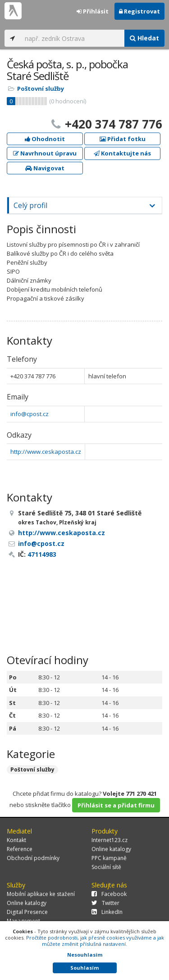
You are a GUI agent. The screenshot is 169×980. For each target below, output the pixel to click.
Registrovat (139, 11)
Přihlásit (93, 11)
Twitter (105, 903)
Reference (20, 849)
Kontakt (16, 840)
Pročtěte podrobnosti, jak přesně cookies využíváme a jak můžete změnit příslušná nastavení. (95, 941)
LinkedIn (107, 912)
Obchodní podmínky (33, 858)
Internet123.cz (110, 840)
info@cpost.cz (30, 414)
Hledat (144, 38)
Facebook (109, 894)
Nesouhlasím (85, 955)
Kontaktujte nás (122, 153)
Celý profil (30, 205)
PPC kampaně (109, 858)
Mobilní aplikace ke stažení (41, 894)
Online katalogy (111, 849)
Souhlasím (84, 968)
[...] (72, 38)
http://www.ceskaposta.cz (46, 452)
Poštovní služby (41, 89)
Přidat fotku (123, 139)
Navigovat (45, 168)
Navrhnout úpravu (45, 153)
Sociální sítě (106, 867)
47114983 (42, 554)
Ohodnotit (45, 139)
